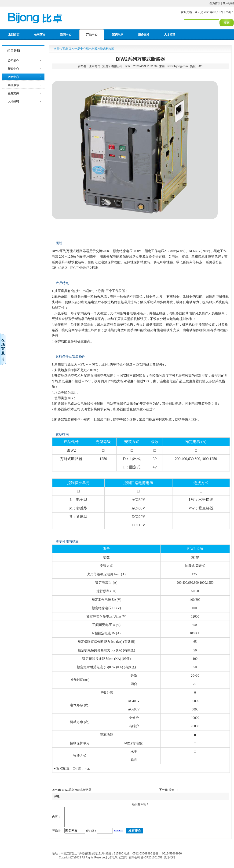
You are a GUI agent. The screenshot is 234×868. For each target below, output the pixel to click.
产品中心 (92, 35)
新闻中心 (66, 35)
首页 (69, 49)
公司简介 (40, 35)
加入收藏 (228, 3)
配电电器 (91, 49)
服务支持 (144, 35)
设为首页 (215, 3)
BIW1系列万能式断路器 (76, 790)
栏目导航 (14, 51)
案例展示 (118, 35)
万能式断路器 (106, 49)
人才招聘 (170, 35)
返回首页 (14, 35)
